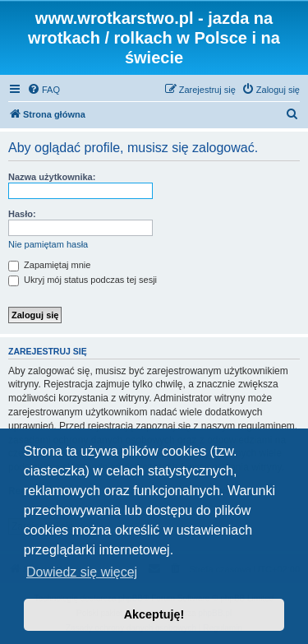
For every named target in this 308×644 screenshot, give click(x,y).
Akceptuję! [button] (154, 614)
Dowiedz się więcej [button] (82, 572)
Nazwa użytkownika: (52, 177)
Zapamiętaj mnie (49, 265)
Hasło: (22, 214)
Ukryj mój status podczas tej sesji (83, 280)
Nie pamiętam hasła (48, 244)
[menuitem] (44, 90)
